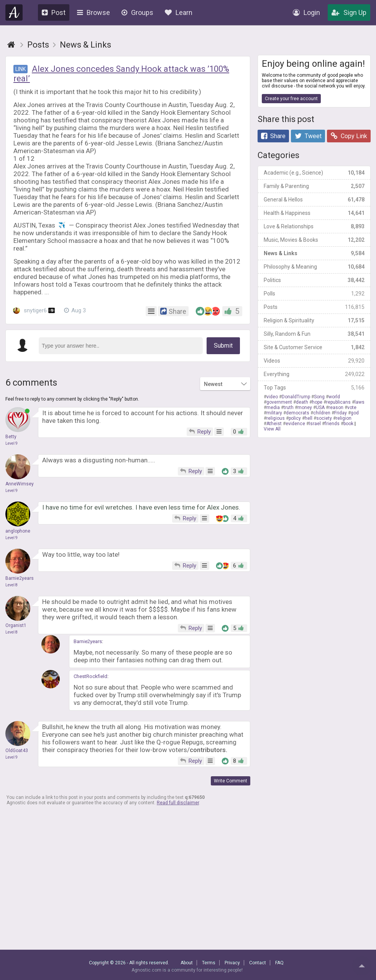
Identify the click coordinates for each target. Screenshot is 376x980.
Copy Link (349, 136)
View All (272, 429)
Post (54, 12)
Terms (209, 963)
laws (360, 402)
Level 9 (11, 443)
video (272, 397)
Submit (223, 346)
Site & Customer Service (314, 347)
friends (332, 424)
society (324, 418)
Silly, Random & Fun (314, 334)
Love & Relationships (314, 226)
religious (276, 418)
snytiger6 (34, 310)
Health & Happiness (314, 213)
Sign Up (349, 12)
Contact (258, 963)
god (355, 413)
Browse (94, 12)
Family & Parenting (314, 186)
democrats (298, 413)
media (273, 408)
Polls (314, 294)
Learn (179, 12)
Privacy (232, 963)
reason (336, 408)
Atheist (274, 424)
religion (344, 418)
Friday (341, 413)
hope (317, 402)
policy (295, 418)
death (302, 402)
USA (320, 408)
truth (289, 408)
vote (352, 408)
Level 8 (11, 585)
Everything (314, 374)
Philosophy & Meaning (314, 267)
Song (319, 397)
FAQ (279, 963)
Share (273, 136)
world (334, 397)
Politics (314, 280)
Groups (137, 12)
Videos (314, 361)
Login (306, 12)
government (279, 402)
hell (309, 418)
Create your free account (291, 99)
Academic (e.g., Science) (314, 173)
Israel (315, 424)
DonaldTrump (296, 397)
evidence (295, 424)
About (187, 963)
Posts (314, 307)
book (348, 424)
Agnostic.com (14, 12)
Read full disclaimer (178, 803)
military (274, 413)
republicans (338, 402)
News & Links (314, 253)
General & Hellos (314, 200)
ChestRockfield (90, 676)
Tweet (308, 136)
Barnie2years (88, 641)
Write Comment (231, 781)
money (305, 408)
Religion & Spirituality (314, 320)
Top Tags (314, 388)
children (322, 413)
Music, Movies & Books (314, 240)
